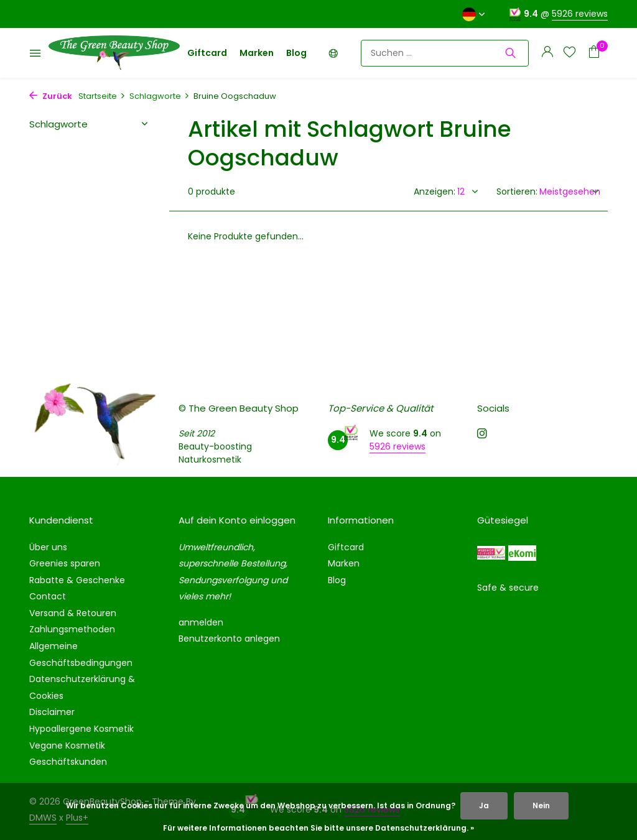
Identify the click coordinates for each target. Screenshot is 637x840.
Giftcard (207, 53)
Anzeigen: (435, 192)
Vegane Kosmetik (67, 745)
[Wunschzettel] (570, 53)
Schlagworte (160, 96)
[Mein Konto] (547, 53)
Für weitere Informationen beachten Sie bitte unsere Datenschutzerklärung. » (318, 828)
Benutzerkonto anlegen (229, 639)
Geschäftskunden (68, 762)
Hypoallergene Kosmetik (81, 729)
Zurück (51, 96)
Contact (48, 596)
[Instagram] (482, 435)
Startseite (102, 96)
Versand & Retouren (73, 613)
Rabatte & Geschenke (77, 580)
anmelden (201, 622)
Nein (541, 805)
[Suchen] (445, 53)
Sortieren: (517, 192)
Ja (484, 805)
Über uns (48, 547)
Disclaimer (52, 712)
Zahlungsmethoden (72, 629)
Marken (257, 53)
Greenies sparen (65, 563)
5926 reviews (580, 14)
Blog (296, 53)
